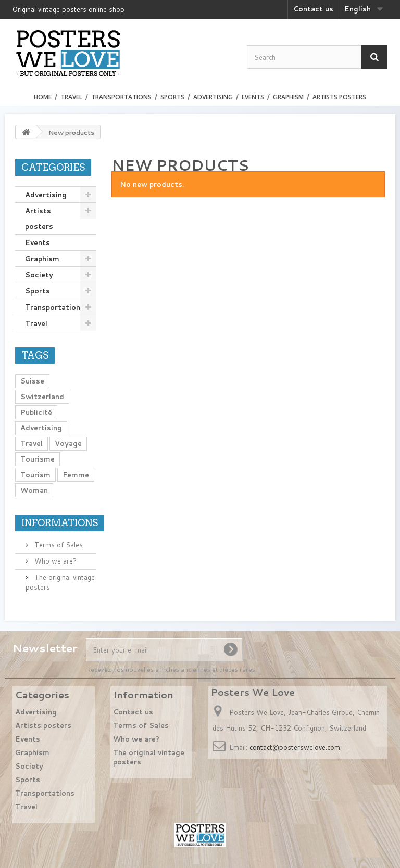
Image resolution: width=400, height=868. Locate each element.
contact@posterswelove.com (295, 747)
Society (39, 275)
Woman (34, 490)
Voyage (68, 443)
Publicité (36, 412)
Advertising (213, 97)
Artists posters (339, 97)
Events (253, 97)
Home (43, 97)
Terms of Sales (58, 545)
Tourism (35, 475)
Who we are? (54, 561)
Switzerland (42, 397)
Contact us (313, 9)
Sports (172, 97)
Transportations (121, 97)
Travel (71, 97)
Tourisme (37, 459)
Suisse (32, 381)
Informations (60, 523)
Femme (76, 475)
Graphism (288, 97)
